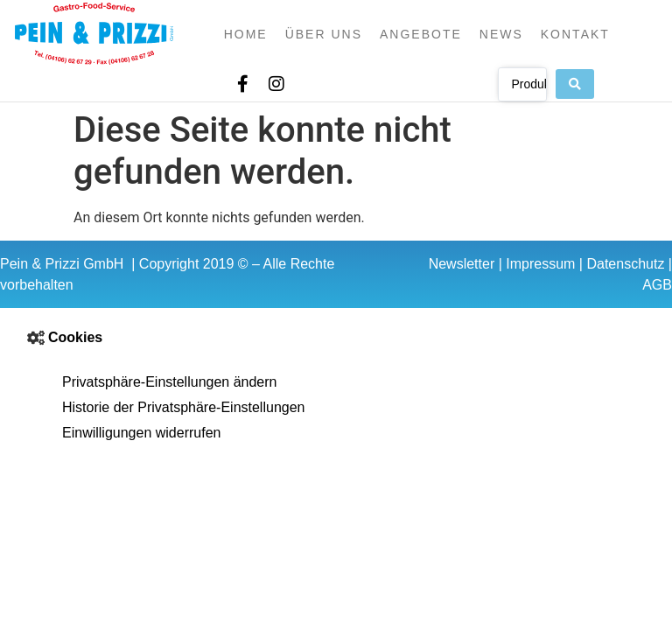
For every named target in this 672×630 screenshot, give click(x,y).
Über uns (324, 34)
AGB (657, 285)
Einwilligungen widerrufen (141, 433)
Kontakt (575, 34)
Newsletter (462, 264)
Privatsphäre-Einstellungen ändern (169, 382)
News (501, 34)
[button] (336, 338)
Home (246, 34)
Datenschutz (625, 264)
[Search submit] (575, 84)
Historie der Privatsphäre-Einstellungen (183, 407)
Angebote (421, 34)
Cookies (75, 337)
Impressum (540, 264)
